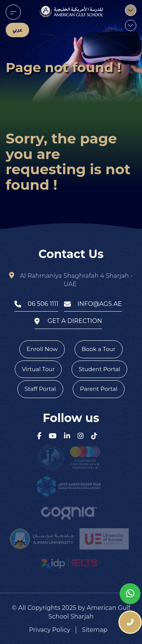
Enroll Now (42, 349)
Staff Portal (40, 389)
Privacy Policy (50, 630)
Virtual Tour (38, 369)
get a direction (68, 321)
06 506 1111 (36, 304)
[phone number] (130, 622)
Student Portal (100, 369)
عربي (17, 30)
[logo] (71, 11)
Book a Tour (99, 349)
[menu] (13, 12)
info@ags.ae (93, 304)
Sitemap (94, 630)
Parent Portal (99, 389)
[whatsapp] (130, 594)
